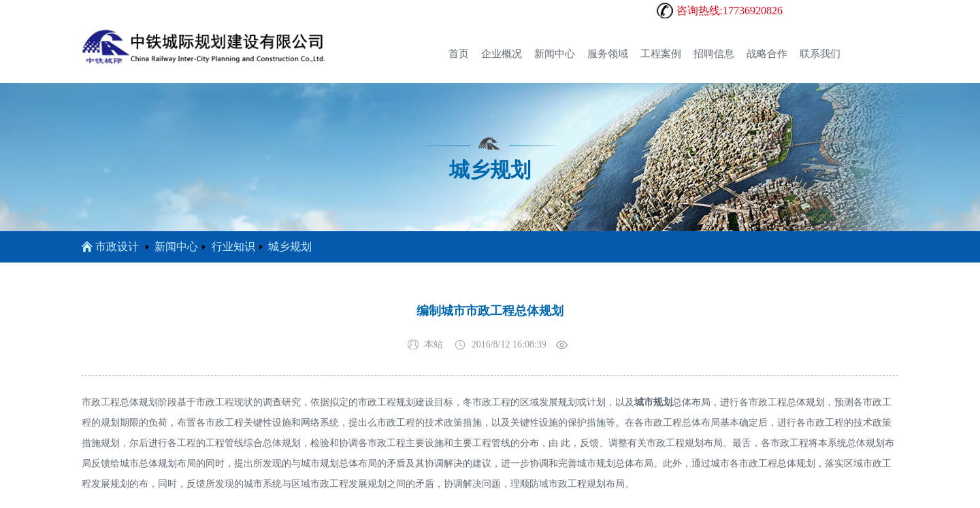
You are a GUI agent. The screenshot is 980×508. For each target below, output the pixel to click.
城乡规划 (290, 247)
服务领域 (608, 54)
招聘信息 (714, 54)
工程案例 (661, 54)
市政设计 (110, 247)
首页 (459, 54)
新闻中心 (555, 54)
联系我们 (820, 54)
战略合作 (767, 54)
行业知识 (233, 247)
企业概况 (502, 54)
